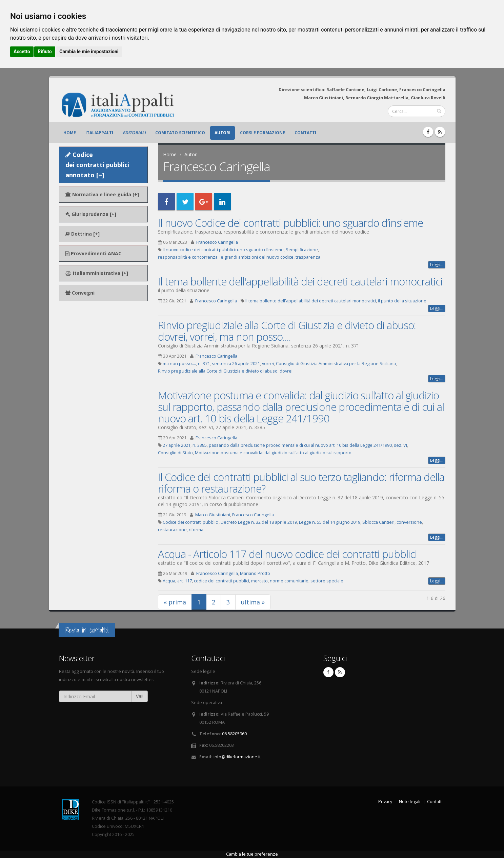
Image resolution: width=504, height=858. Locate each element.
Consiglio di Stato (175, 453)
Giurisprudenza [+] (91, 214)
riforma (196, 530)
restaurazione (172, 530)
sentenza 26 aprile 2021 (236, 364)
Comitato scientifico (180, 133)
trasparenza (308, 257)
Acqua (169, 581)
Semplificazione (302, 250)
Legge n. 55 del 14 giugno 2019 (330, 522)
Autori (223, 133)
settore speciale (327, 581)
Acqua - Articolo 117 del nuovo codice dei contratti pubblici (287, 554)
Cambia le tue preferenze (252, 854)
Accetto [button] (22, 52)
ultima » (253, 602)
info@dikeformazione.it (237, 757)
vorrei (268, 364)
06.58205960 (234, 734)
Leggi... (437, 265)
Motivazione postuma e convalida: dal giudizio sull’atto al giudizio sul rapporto (273, 453)
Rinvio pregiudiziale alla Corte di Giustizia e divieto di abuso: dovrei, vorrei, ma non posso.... (287, 331)
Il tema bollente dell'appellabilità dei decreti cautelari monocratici (300, 281)
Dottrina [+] (83, 234)
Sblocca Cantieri (378, 522)
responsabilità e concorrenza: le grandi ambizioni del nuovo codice (226, 257)
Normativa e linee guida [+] (102, 194)
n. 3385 (200, 445)
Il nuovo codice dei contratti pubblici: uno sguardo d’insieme (223, 250)
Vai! (140, 696)
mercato (259, 581)
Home (70, 133)
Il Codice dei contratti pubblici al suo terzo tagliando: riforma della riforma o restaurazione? (301, 483)
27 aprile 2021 (177, 445)
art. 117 (185, 581)
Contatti (305, 133)
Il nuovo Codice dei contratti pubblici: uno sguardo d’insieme (290, 223)
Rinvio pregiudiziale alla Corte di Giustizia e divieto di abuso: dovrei (225, 371)
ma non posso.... (179, 364)
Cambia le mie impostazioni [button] (89, 52)
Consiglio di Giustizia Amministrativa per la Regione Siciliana (336, 364)
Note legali (410, 802)
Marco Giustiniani (213, 515)
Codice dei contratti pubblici (191, 522)
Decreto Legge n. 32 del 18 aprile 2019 (259, 522)
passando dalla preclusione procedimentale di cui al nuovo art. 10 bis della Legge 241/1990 (300, 445)
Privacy (385, 802)
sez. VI (400, 445)
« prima (175, 602)
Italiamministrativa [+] (97, 273)
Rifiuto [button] (45, 52)
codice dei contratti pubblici (221, 581)
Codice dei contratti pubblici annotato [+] (97, 165)
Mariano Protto (255, 573)
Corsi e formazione (263, 133)
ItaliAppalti (99, 133)
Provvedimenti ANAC (93, 253)
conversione (409, 522)
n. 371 (204, 364)
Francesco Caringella (217, 242)
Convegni (80, 293)
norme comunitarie (289, 581)
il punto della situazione (402, 301)
